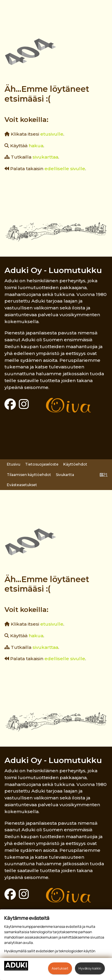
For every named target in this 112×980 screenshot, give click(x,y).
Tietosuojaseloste (42, 464)
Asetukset (60, 968)
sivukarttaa (45, 157)
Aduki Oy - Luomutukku (53, 270)
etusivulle (52, 134)
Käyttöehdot (75, 464)
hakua (36, 146)
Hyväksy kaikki (90, 968)
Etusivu (14, 464)
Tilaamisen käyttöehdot (29, 475)
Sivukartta (65, 475)
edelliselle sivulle (65, 169)
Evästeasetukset (22, 485)
